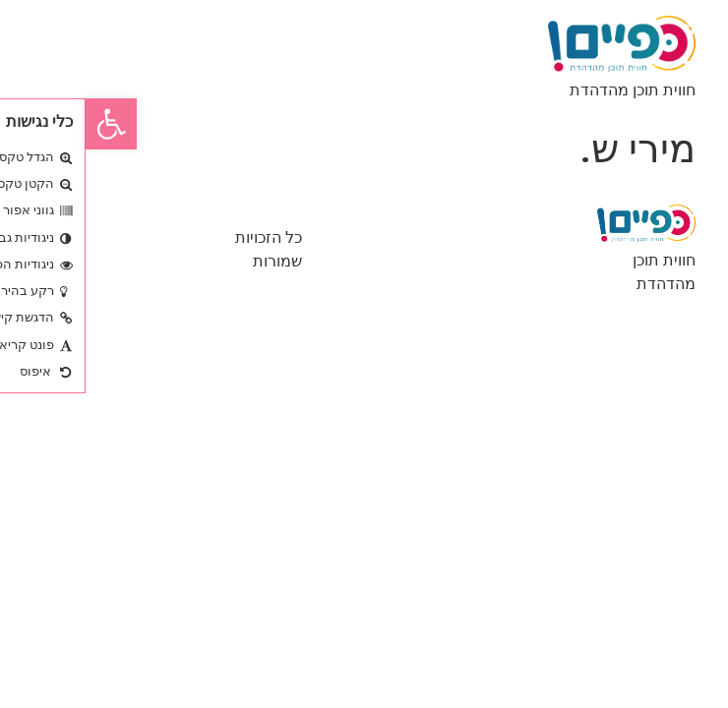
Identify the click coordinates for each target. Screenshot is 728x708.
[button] (26, 124)
